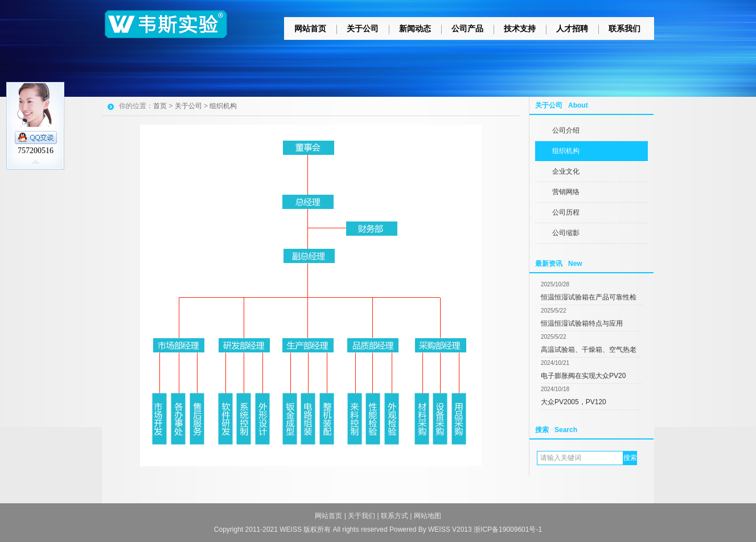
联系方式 (395, 516)
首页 (160, 106)
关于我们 (361, 516)
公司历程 (566, 212)
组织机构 (566, 151)
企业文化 (566, 171)
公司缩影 (566, 233)
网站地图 (428, 516)
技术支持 (520, 28)
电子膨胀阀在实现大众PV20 (583, 376)
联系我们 (624, 28)
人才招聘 (572, 28)
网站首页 (310, 28)
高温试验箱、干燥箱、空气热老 (589, 350)
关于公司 (363, 28)
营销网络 (566, 192)
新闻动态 (415, 28)
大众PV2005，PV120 (574, 402)
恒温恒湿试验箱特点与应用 (582, 323)
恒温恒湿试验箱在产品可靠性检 (589, 297)
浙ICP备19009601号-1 (508, 529)
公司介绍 (566, 130)
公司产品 (467, 28)
